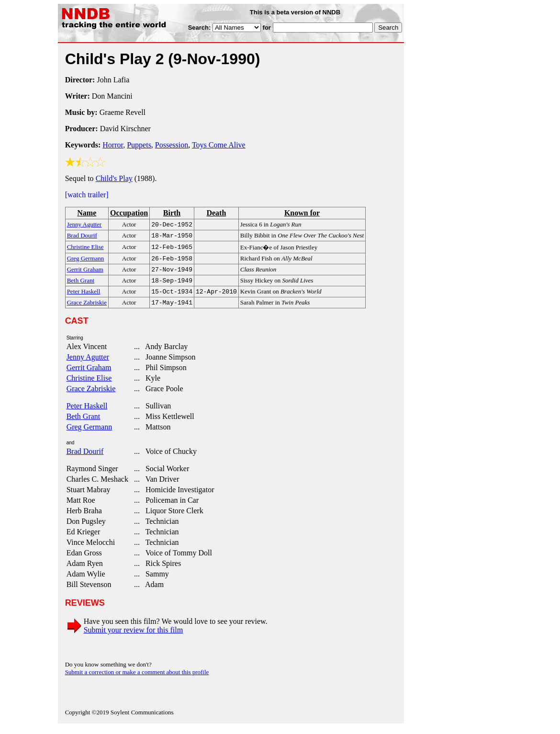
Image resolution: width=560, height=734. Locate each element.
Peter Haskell (87, 412)
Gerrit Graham (89, 374)
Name (87, 213)
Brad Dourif (85, 458)
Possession (172, 145)
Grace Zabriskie (91, 395)
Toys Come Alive (219, 145)
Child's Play (114, 178)
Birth (172, 213)
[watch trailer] (87, 195)
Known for (302, 213)
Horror (113, 145)
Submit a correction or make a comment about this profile (137, 679)
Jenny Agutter (88, 364)
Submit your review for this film (134, 637)
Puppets (139, 145)
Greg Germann (90, 434)
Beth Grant (84, 423)
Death (216, 213)
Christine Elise (89, 385)
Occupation (129, 213)
